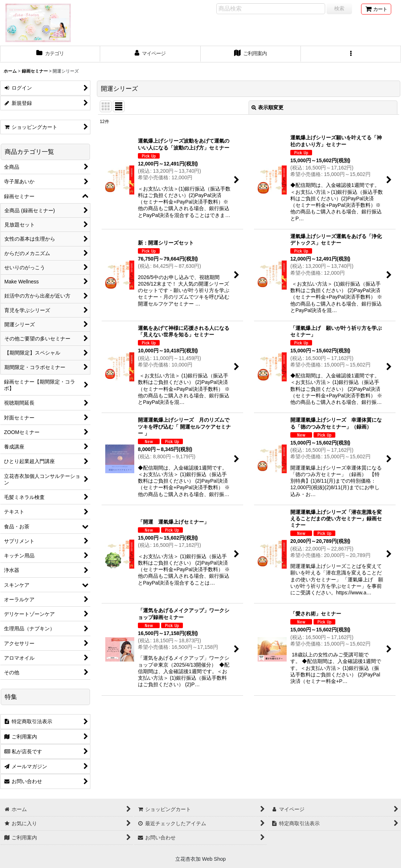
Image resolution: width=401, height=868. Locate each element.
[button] (351, 54)
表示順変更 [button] (267, 107)
